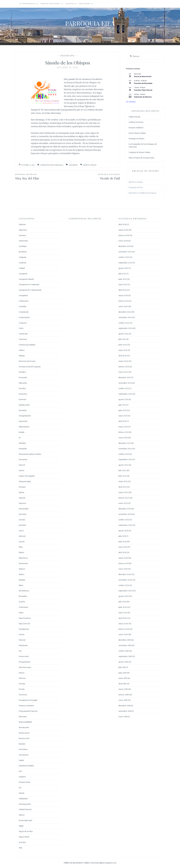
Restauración (24, 727)
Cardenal (22, 263)
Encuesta (22, 399)
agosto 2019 (123, 662)
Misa (21, 547)
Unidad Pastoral (50, 4)
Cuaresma (23, 339)
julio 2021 (122, 536)
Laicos (21, 531)
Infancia (22, 498)
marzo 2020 (123, 624)
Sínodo (93, 165)
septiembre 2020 (125, 591)
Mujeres (22, 569)
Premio (22, 689)
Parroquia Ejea (90, 23)
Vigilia (21, 826)
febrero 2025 (124, 301)
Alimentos (23, 230)
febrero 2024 (124, 367)
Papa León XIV (24, 624)
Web (20, 848)
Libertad (22, 536)
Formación (23, 460)
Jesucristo (23, 514)
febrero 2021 (124, 563)
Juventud (22, 525)
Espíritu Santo (24, 405)
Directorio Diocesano (27, 361)
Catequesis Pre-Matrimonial (30, 290)
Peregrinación (24, 662)
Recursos (85, 4)
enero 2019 (123, 700)
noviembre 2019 (125, 645)
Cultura (22, 350)
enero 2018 (123, 717)
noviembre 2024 (125, 317)
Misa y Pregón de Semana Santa (141, 158)
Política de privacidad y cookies (77, 863)
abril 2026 (122, 225)
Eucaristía (23, 410)
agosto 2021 (123, 531)
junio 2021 (122, 542)
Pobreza (22, 678)
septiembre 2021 (125, 525)
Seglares (22, 777)
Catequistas (23, 296)
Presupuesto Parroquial (28, 700)
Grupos (70, 4)
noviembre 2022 (125, 449)
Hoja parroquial (25, 481)
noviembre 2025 (125, 252)
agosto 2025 (123, 268)
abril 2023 (122, 421)
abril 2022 (122, 487)
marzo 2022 (123, 492)
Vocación (22, 842)
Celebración (24, 301)
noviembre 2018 (125, 711)
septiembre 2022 (125, 460)
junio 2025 (123, 279)
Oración (22, 602)
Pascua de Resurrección (143, 77)
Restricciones (24, 733)
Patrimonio (23, 645)
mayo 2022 (123, 481)
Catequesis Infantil (26, 279)
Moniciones (23, 563)
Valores (22, 815)
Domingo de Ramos (136, 139)
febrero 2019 (124, 695)
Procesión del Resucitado (143, 83)
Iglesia (21, 492)
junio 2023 (122, 410)
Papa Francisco (25, 618)
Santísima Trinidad (26, 766)
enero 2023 (123, 438)
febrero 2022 (124, 498)
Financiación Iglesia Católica (30, 454)
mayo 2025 (123, 285)
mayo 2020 (123, 613)
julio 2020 (122, 602)
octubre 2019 (124, 651)
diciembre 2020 (125, 574)
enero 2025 (123, 307)
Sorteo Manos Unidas (137, 133)
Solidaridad (23, 799)
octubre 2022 (124, 454)
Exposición (23, 421)
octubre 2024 (124, 323)
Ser (20, 788)
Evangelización (25, 416)
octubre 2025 (124, 257)
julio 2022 (122, 471)
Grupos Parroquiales (27, 476)
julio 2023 (122, 405)
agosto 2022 (123, 465)
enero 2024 (123, 372)
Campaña (22, 257)
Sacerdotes (23, 749)
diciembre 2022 (125, 443)
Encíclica (22, 389)
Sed (20, 771)
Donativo (22, 372)
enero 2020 (123, 635)
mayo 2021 (123, 547)
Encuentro (23, 394)
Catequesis (23, 274)
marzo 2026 (123, 230)
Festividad (23, 449)
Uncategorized (25, 804)
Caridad (22, 268)
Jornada (22, 520)
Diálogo (22, 356)
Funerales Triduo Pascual (143, 90)
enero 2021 (123, 569)
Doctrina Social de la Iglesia (30, 367)
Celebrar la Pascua (136, 122)
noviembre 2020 (125, 580)
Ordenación (23, 607)
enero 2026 (123, 241)
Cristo (21, 328)
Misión (21, 553)
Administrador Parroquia (52, 165)
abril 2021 (122, 553)
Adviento (22, 225)
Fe (20, 438)
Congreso (23, 323)
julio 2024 (122, 339)
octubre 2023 (124, 389)
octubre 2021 (124, 520)
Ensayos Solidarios (136, 128)
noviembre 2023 (125, 383)
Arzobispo (67, 56)
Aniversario (23, 241)
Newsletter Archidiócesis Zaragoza (142, 193)
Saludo (21, 760)
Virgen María (24, 837)
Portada (22, 684)
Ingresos (22, 503)
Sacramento (24, 755)
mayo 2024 (123, 350)
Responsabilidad (25, 722)
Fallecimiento (24, 427)
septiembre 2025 (125, 263)
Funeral (22, 465)
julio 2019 (122, 667)
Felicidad (22, 443)
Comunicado (24, 312)
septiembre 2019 (125, 656)
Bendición (23, 252)
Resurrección (24, 738)
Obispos (86, 165)
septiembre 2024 (125, 328)
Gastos (21, 471)
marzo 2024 (123, 361)
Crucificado (23, 334)
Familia (21, 432)
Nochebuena (24, 591)
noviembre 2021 (125, 514)
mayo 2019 (123, 678)
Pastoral (22, 640)
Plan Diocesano (25, 667)
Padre (21, 613)
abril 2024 (122, 356)
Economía (23, 378)
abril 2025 (122, 290)
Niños (21, 585)
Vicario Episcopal (25, 820)
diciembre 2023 (125, 378)
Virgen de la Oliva (26, 831)
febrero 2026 (124, 235)
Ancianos (22, 235)
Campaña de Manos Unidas (139, 152)
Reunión (22, 744)
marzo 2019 (123, 689)
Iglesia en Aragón (136, 182)
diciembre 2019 (124, 640)
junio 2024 (123, 345)
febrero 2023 (124, 432)
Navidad (22, 580)
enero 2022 (123, 503)
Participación (24, 629)
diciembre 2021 (125, 509)
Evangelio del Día (136, 187)
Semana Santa (24, 782)
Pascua (21, 635)
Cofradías (23, 307)
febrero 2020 (124, 629)
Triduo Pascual (134, 117)
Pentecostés (24, 656)
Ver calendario (131, 102)
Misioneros (23, 558)
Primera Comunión (26, 706)
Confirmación (24, 317)
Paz (20, 651)
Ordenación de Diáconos (143, 97)
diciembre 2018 (125, 706)
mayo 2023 (123, 416)
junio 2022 (123, 476)
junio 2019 (122, 673)
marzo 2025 (123, 296)
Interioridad (23, 509)
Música (21, 574)
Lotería (22, 542)
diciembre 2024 (125, 312)
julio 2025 (122, 274)
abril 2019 (122, 684)
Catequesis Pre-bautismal (29, 285)
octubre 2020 (124, 585)
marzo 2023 (123, 427)
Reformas (23, 717)
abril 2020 (123, 618)
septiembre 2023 (125, 394)
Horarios (22, 487)
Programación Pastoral (28, 711)
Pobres (22, 673)
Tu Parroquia (27, 4)
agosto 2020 (124, 596)
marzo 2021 (123, 558)
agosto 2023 (123, 399)
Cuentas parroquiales (27, 345)
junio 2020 (123, 607)
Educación (23, 383)
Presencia (23, 695)
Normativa (23, 596)
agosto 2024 (123, 334)
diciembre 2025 (125, 246)
